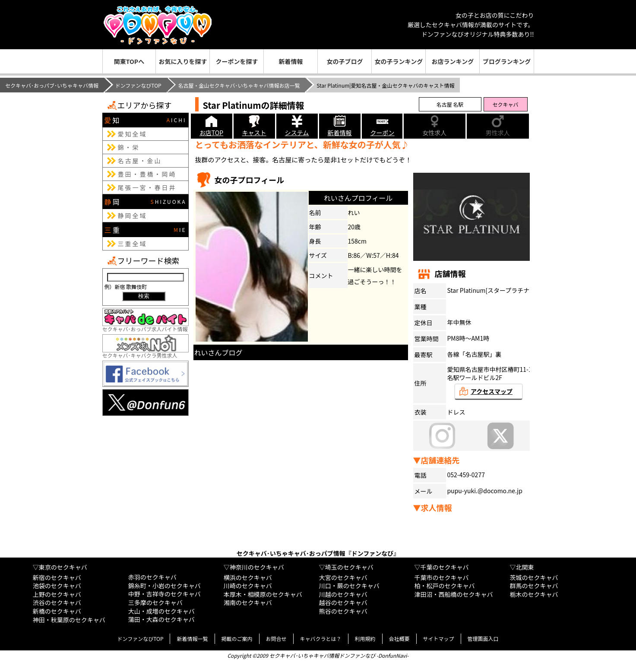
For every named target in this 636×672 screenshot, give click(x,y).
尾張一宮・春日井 (147, 187)
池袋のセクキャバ (57, 586)
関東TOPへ (129, 61)
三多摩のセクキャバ (155, 602)
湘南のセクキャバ (248, 602)
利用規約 (365, 639)
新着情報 (291, 61)
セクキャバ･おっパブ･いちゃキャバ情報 (52, 85)
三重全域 (133, 244)
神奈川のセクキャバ (257, 567)
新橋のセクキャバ (57, 611)
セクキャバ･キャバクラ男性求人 (146, 352)
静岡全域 (133, 216)
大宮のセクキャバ (343, 577)
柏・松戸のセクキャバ (445, 586)
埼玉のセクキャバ (349, 567)
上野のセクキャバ (57, 594)
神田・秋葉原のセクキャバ (69, 620)
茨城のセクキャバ (534, 577)
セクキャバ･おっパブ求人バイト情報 (146, 325)
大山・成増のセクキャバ (161, 611)
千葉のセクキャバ (445, 567)
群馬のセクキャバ (534, 586)
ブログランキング (507, 61)
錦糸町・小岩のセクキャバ (165, 586)
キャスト (254, 133)
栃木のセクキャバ (534, 594)
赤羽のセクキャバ (152, 577)
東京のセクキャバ (63, 567)
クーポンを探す (237, 61)
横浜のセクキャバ (248, 577)
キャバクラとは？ (321, 639)
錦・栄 (129, 147)
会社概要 (399, 639)
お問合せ (276, 639)
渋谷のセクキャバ (57, 602)
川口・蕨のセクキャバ (349, 586)
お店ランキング (453, 61)
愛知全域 (133, 134)
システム (297, 133)
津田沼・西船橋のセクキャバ (454, 594)
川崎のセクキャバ (248, 586)
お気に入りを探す (183, 61)
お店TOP (211, 133)
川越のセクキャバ (343, 594)
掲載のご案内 (237, 639)
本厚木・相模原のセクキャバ (263, 594)
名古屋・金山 (140, 161)
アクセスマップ (492, 391)
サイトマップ (439, 639)
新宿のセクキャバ (57, 577)
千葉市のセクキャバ (442, 577)
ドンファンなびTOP (138, 85)
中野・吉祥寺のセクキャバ (165, 594)
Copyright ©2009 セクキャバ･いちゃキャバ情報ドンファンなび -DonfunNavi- (318, 655)
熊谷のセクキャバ (343, 611)
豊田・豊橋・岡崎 (147, 174)
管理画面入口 (483, 639)
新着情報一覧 (192, 639)
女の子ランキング (399, 61)
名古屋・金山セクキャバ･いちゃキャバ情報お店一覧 (239, 85)
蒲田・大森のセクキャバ (161, 619)
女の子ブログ (345, 61)
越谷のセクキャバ (343, 602)
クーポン (383, 133)
